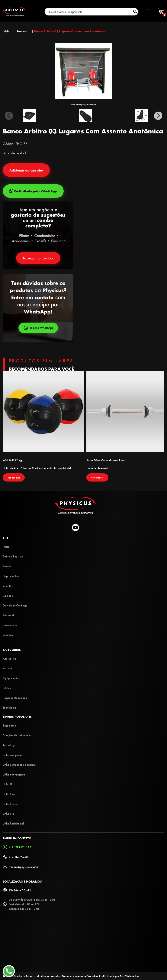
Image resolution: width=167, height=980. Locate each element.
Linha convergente (14, 774)
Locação (8, 635)
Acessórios (9, 658)
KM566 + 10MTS (17, 890)
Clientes (8, 586)
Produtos (8, 566)
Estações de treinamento (18, 735)
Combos (8, 595)
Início (6, 546)
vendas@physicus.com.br (21, 867)
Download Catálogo (15, 605)
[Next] (158, 116)
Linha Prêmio (11, 804)
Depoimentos (11, 576)
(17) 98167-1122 (17, 847)
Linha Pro (8, 813)
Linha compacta (12, 755)
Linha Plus (9, 794)
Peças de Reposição (15, 698)
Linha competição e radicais (20, 764)
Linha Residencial (13, 823)
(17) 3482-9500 (16, 857)
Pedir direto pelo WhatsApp (33, 191)
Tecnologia (10, 707)
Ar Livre (7, 668)
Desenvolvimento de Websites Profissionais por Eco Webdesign (100, 976)
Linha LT (8, 784)
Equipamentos (11, 678)
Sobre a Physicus (13, 556)
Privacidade (10, 625)
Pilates (7, 688)
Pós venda (9, 615)
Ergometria (9, 725)
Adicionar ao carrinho (26, 170)
